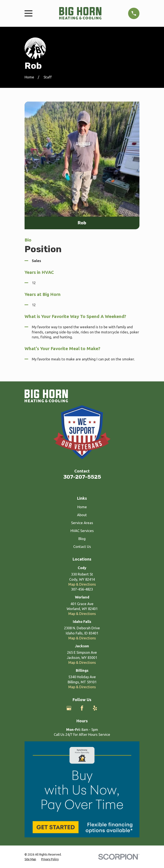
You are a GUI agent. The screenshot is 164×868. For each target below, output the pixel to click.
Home (82, 507)
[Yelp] (95, 708)
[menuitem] (30, 859)
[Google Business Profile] (69, 708)
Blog (82, 539)
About (82, 515)
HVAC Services (82, 531)
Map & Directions (82, 584)
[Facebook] (82, 708)
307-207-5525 (82, 477)
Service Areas (82, 523)
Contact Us (82, 546)
